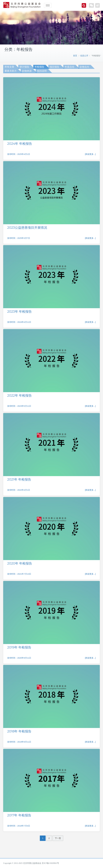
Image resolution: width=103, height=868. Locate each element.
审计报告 (24, 67)
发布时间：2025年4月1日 (19, 154)
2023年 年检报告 (20, 312)
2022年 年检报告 (20, 395)
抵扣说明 (42, 71)
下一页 (58, 838)
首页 (75, 56)
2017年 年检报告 (19, 815)
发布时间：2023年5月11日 (19, 406)
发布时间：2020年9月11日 (19, 658)
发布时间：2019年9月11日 (19, 742)
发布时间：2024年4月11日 (19, 322)
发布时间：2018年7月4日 (19, 826)
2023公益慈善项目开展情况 (27, 228)
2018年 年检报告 (19, 731)
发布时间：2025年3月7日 (19, 238)
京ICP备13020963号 (50, 863)
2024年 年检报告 (20, 144)
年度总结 (69, 67)
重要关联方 (11, 71)
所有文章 (9, 67)
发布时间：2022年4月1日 (19, 490)
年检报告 (39, 67)
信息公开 (84, 56)
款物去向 (84, 67)
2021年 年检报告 (19, 479)
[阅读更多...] (90, 154)
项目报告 (54, 67)
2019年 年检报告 (19, 647)
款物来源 (27, 71)
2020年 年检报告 (20, 563)
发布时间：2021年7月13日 (19, 574)
